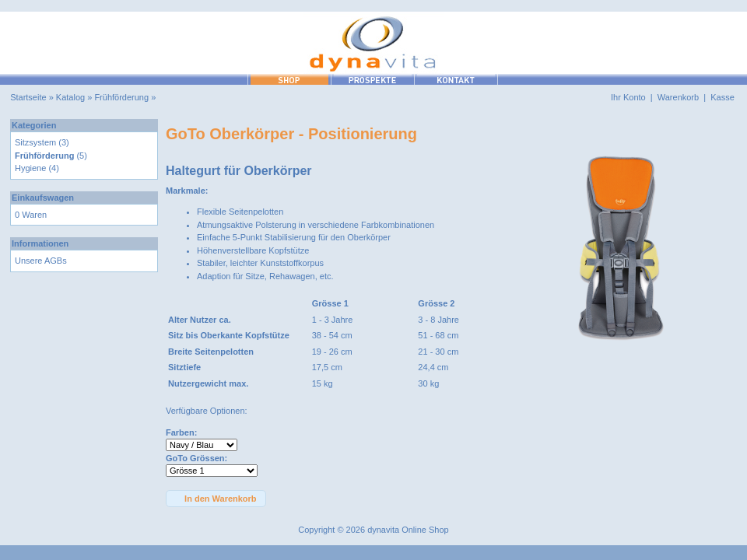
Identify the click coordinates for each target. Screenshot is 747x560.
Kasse (722, 97)
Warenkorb (678, 97)
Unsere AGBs (41, 261)
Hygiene (30, 168)
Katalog (70, 97)
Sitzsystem (35, 142)
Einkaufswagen (43, 198)
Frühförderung (121, 97)
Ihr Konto (628, 97)
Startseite (28, 97)
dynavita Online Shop (408, 530)
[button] (216, 499)
